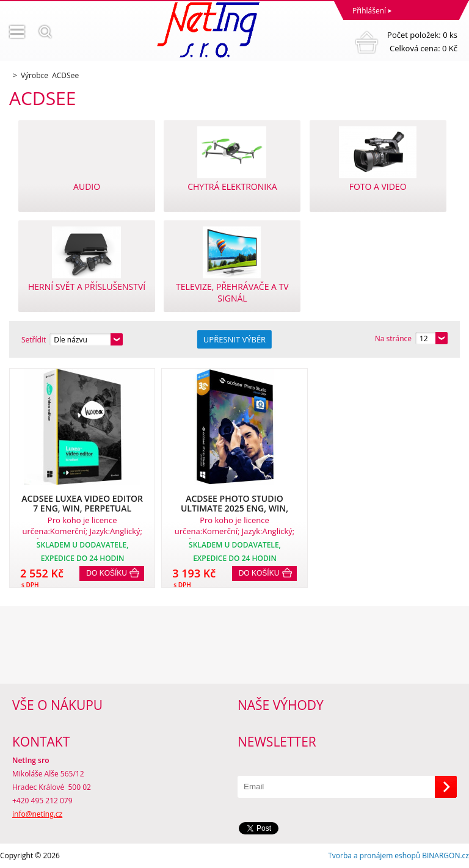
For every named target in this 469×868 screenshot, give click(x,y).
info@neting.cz (37, 814)
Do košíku (107, 573)
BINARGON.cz (445, 855)
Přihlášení (369, 11)
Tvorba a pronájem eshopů (374, 855)
